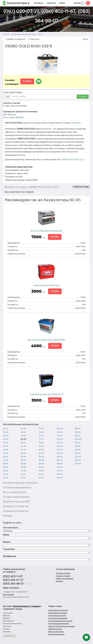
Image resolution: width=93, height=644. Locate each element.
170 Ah (60, 471)
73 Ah (41, 429)
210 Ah (78, 443)
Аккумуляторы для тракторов (20, 483)
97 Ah (41, 478)
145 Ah (60, 457)
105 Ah (60, 432)
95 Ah (41, 474)
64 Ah (24, 453)
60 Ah (24, 439)
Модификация (9, 556)
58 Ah (23, 436)
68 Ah (24, 464)
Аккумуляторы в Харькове (18, 6)
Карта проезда (8, 594)
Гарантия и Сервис (51, 6)
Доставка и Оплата (39, 6)
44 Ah (6, 453)
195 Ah (78, 436)
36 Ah (6, 432)
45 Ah (6, 457)
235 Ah (78, 460)
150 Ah (60, 460)
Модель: (7, 542)
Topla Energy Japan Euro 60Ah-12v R (47, 394)
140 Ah (60, 453)
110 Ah (60, 436)
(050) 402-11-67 (13, 576)
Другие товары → (14, 118)
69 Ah (24, 467)
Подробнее (76, 123)
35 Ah (6, 429)
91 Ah (41, 467)
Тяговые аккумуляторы (16, 497)
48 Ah (6, 464)
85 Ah (41, 457)
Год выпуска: (9, 549)
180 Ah (60, 474)
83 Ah (41, 453)
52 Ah (6, 471)
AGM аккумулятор (55, 629)
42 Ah (6, 446)
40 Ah (6, 439)
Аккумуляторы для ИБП (16, 502)
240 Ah (78, 464)
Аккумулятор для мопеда (58, 618)
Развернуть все (10, 636)
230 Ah (78, 457)
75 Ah (41, 436)
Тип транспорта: (11, 528)
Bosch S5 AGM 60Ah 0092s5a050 (46, 231)
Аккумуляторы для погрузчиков (60, 621)
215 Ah (78, 446)
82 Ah (41, 450)
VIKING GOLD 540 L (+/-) (73, 160)
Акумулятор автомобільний (59, 624)
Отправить (83, 97)
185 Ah (60, 478)
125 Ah (60, 443)
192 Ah (78, 432)
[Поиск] (83, 3)
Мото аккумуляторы (15, 492)
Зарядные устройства (16, 506)
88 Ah (41, 460)
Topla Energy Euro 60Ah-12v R (46, 285)
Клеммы (8, 516)
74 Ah (41, 432)
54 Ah (6, 478)
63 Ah (24, 450)
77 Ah (41, 439)
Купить (27, 81)
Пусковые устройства (16, 511)
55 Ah (23, 429)
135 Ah (60, 450)
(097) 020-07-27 (13, 580)
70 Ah (23, 471)
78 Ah (41, 443)
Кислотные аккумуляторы (58, 610)
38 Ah (6, 436)
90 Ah (42, 464)
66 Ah (24, 460)
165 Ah (60, 467)
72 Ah (23, 478)
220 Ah (78, 450)
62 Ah (23, 446)
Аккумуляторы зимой (56, 634)
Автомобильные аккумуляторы (21, 424)
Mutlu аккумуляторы (56, 632)
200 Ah (78, 439)
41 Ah (5, 443)
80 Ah (42, 446)
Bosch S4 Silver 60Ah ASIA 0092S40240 (46, 340)
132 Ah (60, 446)
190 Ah (78, 429)
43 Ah (6, 450)
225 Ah (78, 453)
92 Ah (41, 471)
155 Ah (60, 464)
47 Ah (6, 460)
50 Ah (6, 467)
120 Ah (60, 439)
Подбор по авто (12, 523)
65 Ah (23, 457)
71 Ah (23, 474)
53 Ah (6, 474)
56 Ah (23, 432)
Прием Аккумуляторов (66, 6)
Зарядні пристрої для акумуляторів (62, 626)
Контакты (78, 3)
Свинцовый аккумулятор (58, 613)
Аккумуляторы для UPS (57, 616)
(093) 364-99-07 (13, 584)
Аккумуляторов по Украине (26, 606)
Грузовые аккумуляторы (17, 488)
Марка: (6, 535)
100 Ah (60, 429)
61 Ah (23, 443)
